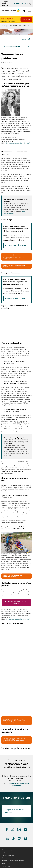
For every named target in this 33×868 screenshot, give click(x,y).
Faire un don (26, 20)
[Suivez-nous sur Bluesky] (25, 840)
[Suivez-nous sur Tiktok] (13, 840)
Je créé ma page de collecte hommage (16, 603)
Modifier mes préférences (16, 245)
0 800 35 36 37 (21, 4)
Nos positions (6, 858)
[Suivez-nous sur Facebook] (7, 831)
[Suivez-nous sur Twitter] (12, 831)
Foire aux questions (8, 855)
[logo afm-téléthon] (11, 12)
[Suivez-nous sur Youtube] (25, 831)
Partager (26, 39)
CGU (3, 853)
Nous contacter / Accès (9, 850)
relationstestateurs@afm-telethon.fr (18, 143)
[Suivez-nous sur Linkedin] (7, 840)
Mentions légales (7, 866)
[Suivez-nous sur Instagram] (19, 831)
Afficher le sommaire (12, 47)
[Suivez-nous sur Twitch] (19, 840)
